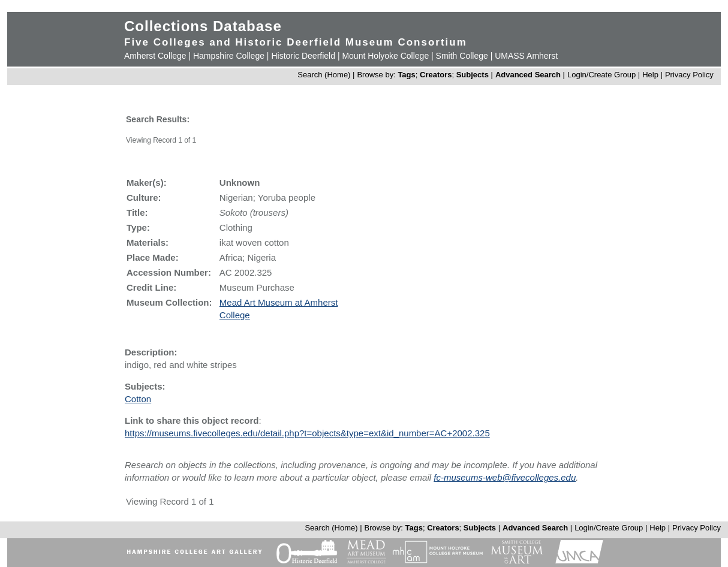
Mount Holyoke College (385, 56)
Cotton (138, 399)
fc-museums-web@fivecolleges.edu (505, 477)
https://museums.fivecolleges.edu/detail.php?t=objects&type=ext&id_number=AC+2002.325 (307, 433)
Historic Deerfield (303, 56)
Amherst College (155, 56)
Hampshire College (229, 56)
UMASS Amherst (526, 56)
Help (650, 75)
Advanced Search (528, 75)
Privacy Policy (689, 75)
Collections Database (203, 26)
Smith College (462, 56)
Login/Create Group (603, 75)
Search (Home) (324, 75)
